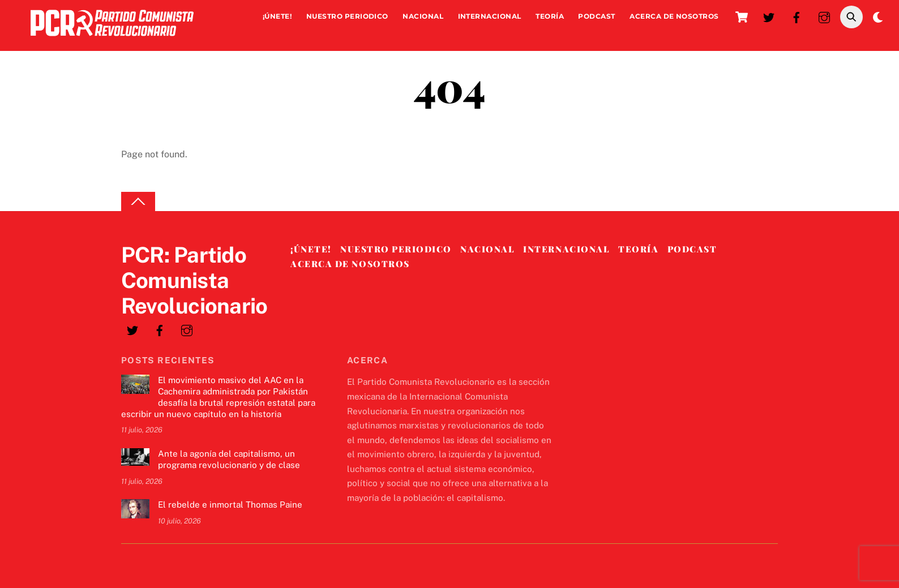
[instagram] (824, 16)
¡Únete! (277, 16)
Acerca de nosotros (674, 16)
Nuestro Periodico (347, 16)
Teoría (550, 16)
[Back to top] (138, 202)
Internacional (490, 16)
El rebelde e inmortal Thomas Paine (230, 505)
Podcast (596, 16)
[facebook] (797, 16)
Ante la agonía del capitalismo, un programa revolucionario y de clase (229, 459)
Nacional (423, 16)
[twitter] (769, 16)
